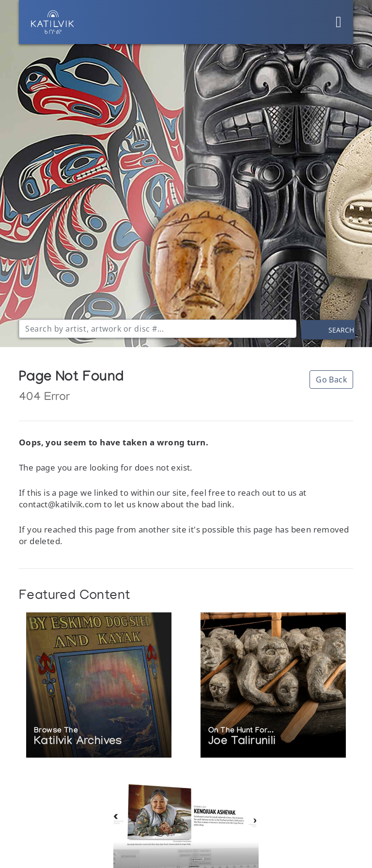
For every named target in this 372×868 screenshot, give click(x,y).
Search (341, 330)
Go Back (331, 380)
